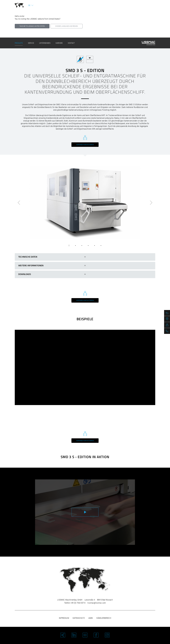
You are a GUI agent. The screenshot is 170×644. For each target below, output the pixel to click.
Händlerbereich (104, 618)
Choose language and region (67, 26)
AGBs (91, 618)
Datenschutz (79, 618)
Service (31, 43)
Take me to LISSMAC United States (32, 26)
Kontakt (71, 43)
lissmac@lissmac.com (97, 603)
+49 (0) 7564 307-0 (78, 603)
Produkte (19, 43)
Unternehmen (45, 43)
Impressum (64, 618)
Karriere (59, 43)
